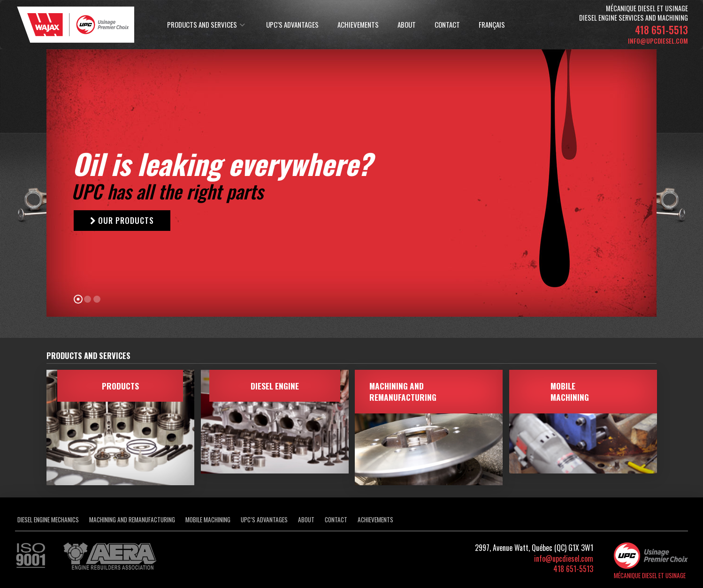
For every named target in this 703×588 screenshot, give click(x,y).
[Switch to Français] (490, 25)
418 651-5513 (661, 30)
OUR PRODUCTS (122, 220)
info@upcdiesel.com (658, 41)
